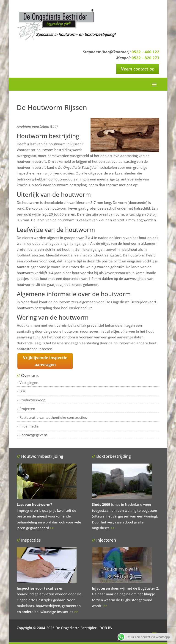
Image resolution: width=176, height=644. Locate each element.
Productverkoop (32, 400)
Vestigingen (29, 382)
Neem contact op (137, 69)
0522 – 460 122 (145, 52)
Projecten (27, 409)
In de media (29, 426)
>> (52, 528)
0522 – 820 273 (145, 58)
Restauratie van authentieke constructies (53, 417)
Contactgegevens (33, 435)
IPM (23, 391)
